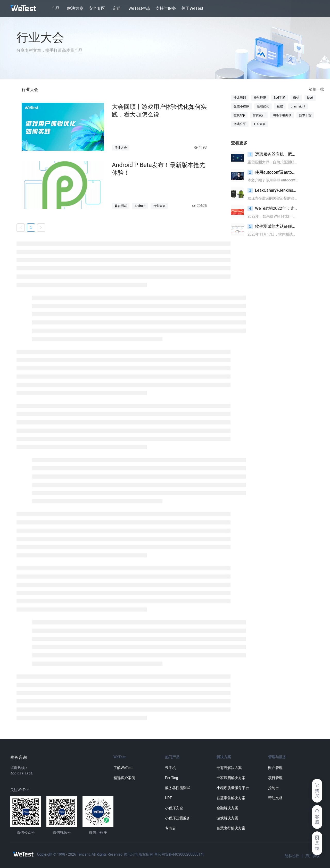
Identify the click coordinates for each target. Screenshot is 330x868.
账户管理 (275, 768)
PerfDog (172, 778)
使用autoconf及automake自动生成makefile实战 (273, 172)
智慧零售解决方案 (231, 798)
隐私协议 (292, 856)
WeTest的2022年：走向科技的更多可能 (273, 208)
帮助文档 (275, 798)
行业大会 (121, 148)
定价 (117, 8)
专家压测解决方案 (231, 778)
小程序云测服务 (178, 818)
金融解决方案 (227, 808)
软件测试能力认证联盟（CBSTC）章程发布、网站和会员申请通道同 (273, 227)
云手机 (170, 768)
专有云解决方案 (229, 768)
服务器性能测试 (178, 788)
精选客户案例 (124, 778)
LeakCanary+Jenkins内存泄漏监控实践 (273, 190)
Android (140, 206)
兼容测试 (121, 206)
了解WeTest (123, 768)
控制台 (274, 788)
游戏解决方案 (227, 818)
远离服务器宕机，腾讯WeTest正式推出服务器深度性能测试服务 (273, 154)
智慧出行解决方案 (231, 828)
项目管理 (275, 778)
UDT (168, 798)
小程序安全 (174, 808)
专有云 (170, 828)
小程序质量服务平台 (233, 788)
